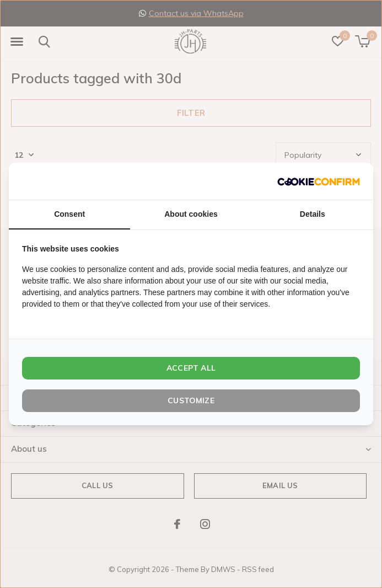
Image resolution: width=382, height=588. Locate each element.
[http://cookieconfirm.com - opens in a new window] (319, 181)
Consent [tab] (69, 214)
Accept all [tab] (191, 368)
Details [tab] (313, 214)
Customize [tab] (191, 400)
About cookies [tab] (191, 214)
